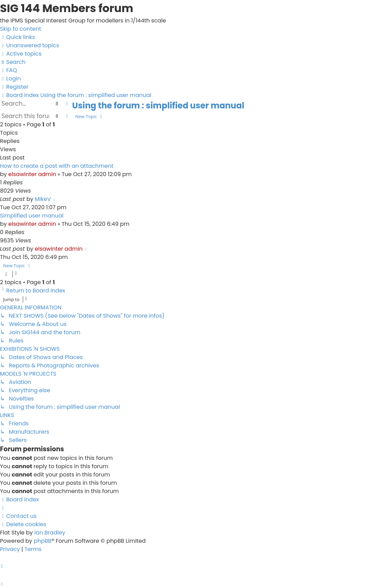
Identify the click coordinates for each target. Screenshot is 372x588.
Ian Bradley (50, 533)
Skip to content (21, 29)
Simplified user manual (32, 216)
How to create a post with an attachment (57, 166)
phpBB (43, 541)
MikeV (43, 199)
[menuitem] (30, 45)
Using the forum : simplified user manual (158, 105)
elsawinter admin (32, 174)
